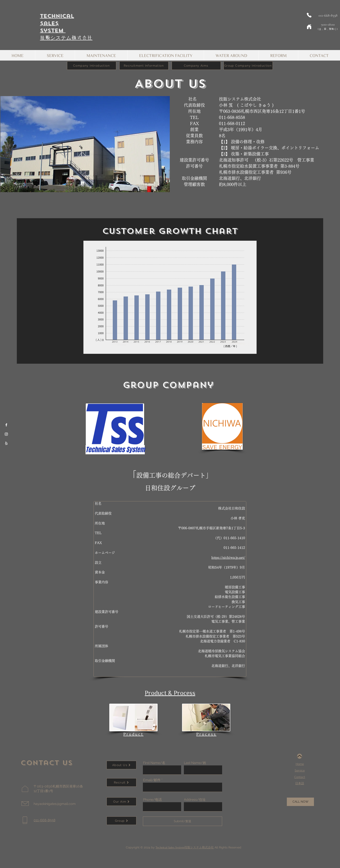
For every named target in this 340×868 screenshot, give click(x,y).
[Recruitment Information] (144, 66)
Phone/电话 (152, 800)
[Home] (309, 27)
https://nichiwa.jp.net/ (228, 558)
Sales (49, 23)
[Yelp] (6, 443)
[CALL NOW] (300, 802)
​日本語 (300, 783)
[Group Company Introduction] (248, 66)
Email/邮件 (152, 780)
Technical (57, 16)
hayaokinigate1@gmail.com (55, 804)
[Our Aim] (121, 802)
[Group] (121, 821)
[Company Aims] (196, 66)
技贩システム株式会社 (66, 38)
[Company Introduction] (92, 66)
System (53, 30)
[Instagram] (6, 434)
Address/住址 (195, 800)
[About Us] (121, 765)
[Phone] (309, 15)
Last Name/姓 (195, 763)
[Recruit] (121, 782)
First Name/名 (154, 763)
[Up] (300, 756)
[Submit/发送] (183, 821)
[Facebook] (6, 425)
